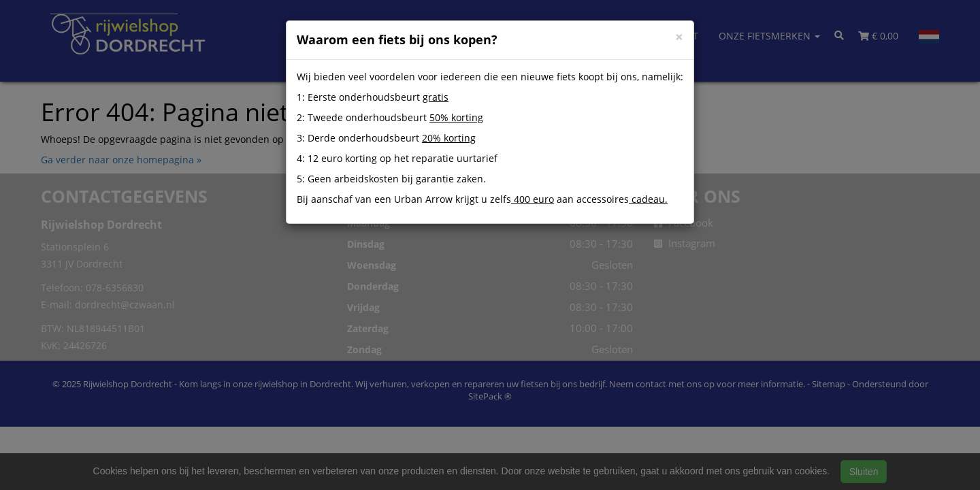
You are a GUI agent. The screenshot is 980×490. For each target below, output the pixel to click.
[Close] (679, 37)
